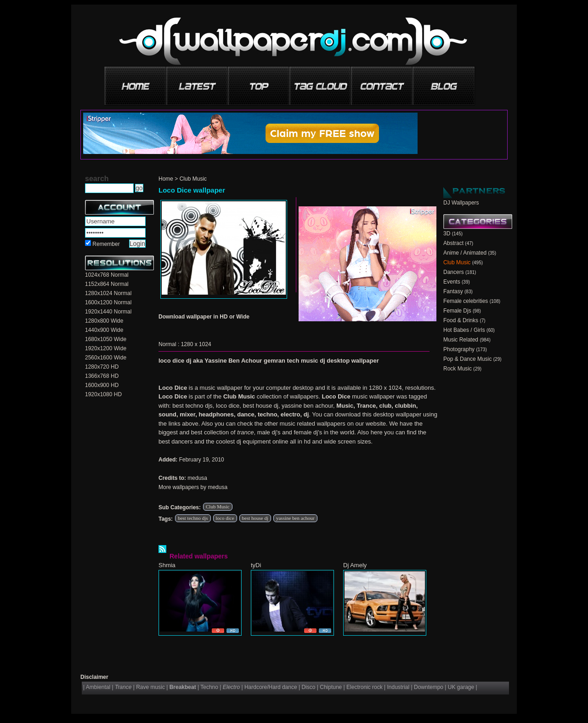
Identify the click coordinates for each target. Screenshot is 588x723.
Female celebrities (466, 301)
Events (452, 282)
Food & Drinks (461, 320)
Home (166, 179)
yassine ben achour (295, 518)
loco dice (225, 518)
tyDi (256, 565)
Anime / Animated (465, 253)
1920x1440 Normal (108, 312)
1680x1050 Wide (106, 339)
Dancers (454, 272)
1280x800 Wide (104, 321)
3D (447, 233)
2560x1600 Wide (106, 358)
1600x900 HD (102, 385)
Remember (106, 244)
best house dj (255, 518)
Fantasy (453, 291)
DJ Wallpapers (461, 203)
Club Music (193, 179)
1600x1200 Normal (108, 302)
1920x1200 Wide (106, 348)
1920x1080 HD (103, 394)
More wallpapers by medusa (193, 487)
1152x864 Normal (107, 284)
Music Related (461, 340)
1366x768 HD (102, 376)
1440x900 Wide (104, 330)
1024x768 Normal (107, 275)
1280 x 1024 (196, 344)
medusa (197, 478)
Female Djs (457, 311)
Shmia (167, 565)
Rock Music (458, 369)
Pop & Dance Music (467, 359)
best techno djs (193, 518)
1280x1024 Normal (108, 293)
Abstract (453, 243)
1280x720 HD (102, 367)
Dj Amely (355, 565)
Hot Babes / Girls (464, 330)
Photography (459, 349)
